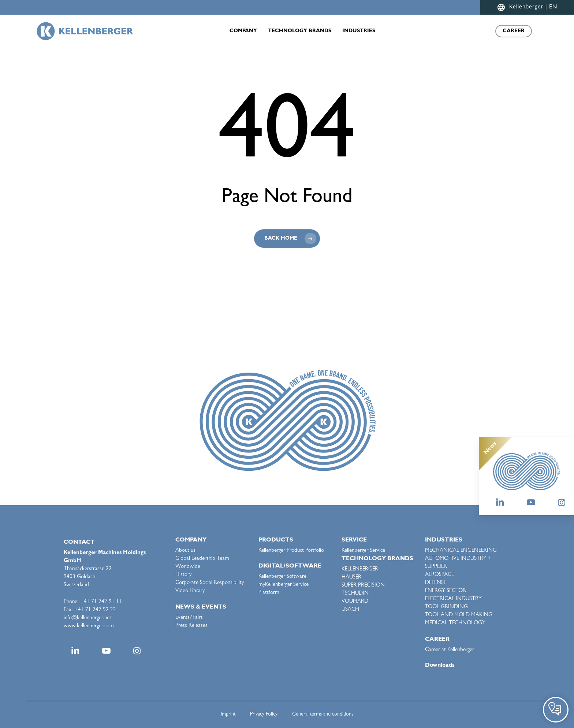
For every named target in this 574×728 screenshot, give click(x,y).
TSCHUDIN (355, 594)
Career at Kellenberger (450, 650)
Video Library (190, 591)
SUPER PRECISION (363, 586)
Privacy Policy (264, 714)
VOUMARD (355, 602)
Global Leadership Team (202, 559)
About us (185, 551)
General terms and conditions (323, 714)
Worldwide (188, 567)
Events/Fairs (189, 618)
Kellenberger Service (363, 551)
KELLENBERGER (360, 570)
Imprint (228, 714)
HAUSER (351, 578)
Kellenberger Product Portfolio (291, 551)
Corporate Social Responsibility (210, 583)
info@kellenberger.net (87, 618)
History (183, 575)
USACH (350, 610)
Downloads (440, 666)
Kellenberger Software (282, 577)
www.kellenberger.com (89, 626)
